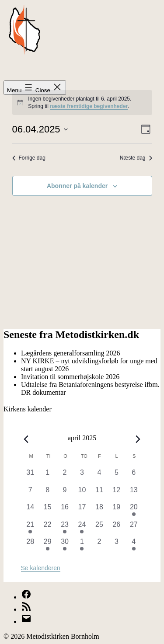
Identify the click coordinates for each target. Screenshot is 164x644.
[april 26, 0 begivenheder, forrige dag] (117, 528)
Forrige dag (29, 158)
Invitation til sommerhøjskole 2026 (70, 377)
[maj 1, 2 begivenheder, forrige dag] (82, 545)
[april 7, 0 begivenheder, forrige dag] (30, 493)
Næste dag (136, 158)
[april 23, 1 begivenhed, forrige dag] (65, 528)
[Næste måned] (138, 439)
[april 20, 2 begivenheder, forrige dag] (134, 510)
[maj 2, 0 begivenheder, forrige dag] (99, 545)
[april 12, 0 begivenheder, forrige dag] (117, 493)
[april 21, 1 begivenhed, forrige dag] (30, 528)
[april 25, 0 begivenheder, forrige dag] (99, 528)
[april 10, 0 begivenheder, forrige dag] (82, 493)
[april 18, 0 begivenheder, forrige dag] (99, 510)
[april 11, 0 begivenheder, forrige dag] (99, 493)
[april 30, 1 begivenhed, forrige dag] (65, 545)
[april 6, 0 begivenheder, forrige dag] (134, 476)
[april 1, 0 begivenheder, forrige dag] (47, 476)
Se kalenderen (41, 568)
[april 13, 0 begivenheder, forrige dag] (134, 493)
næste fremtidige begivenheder (89, 106)
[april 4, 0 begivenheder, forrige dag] (99, 476)
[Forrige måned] (26, 439)
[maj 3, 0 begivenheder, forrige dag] (117, 545)
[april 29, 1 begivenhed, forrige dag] (47, 545)
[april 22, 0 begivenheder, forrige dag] (47, 528)
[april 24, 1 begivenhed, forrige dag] (82, 528)
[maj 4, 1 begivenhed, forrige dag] (134, 545)
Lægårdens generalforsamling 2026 (71, 353)
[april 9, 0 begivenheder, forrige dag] (65, 493)
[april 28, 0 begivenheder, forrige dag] (30, 545)
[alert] (82, 103)
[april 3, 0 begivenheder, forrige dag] (82, 476)
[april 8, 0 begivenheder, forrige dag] (47, 493)
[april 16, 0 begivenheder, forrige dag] (65, 510)
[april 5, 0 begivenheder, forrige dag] (117, 476)
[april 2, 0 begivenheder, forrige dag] (65, 476)
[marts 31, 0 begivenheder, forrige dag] (30, 476)
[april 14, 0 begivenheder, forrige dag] (30, 510)
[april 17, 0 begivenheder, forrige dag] (82, 510)
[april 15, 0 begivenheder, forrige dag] (47, 510)
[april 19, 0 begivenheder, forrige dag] (117, 510)
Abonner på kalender (77, 186)
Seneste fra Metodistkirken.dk (71, 334)
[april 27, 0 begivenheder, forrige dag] (134, 528)
